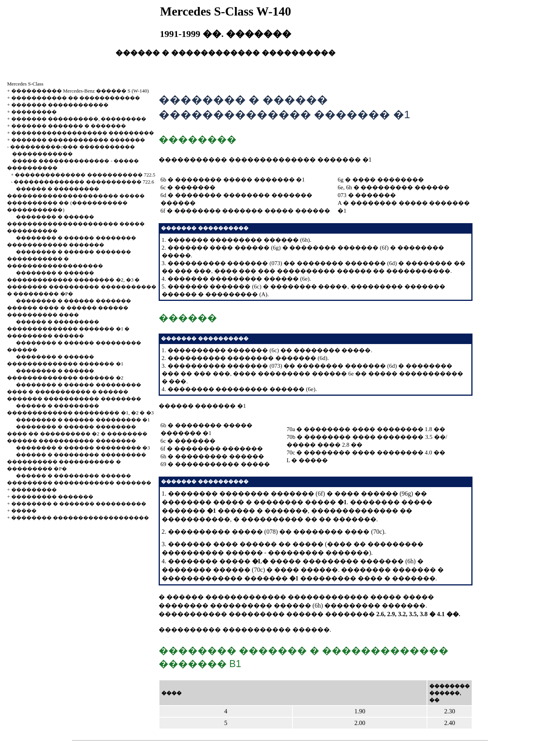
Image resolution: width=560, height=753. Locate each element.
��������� (34, 112)
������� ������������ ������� (78, 140)
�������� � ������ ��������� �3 (83, 448)
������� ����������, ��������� (79, 119)
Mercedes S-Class (25, 84)
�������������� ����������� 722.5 (85, 175)
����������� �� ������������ (76, 98)
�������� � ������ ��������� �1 (83, 420)
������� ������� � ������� (69, 126)
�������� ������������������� (80, 518)
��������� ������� (52, 497)
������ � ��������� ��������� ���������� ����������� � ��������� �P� (77, 462)
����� (24, 511)
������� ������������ (60, 105)
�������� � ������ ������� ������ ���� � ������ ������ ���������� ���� (69, 308)
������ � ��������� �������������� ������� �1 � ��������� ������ (68, 329)
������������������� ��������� (83, 133)
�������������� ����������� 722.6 (84, 182)
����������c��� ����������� (73, 147)
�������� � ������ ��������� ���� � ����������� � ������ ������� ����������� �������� (74, 392)
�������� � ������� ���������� (79, 504)
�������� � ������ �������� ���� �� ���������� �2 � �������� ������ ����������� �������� (77, 434)
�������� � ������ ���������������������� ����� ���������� (76, 224)
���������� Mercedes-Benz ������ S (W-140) (80, 91)
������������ (42, 154)
